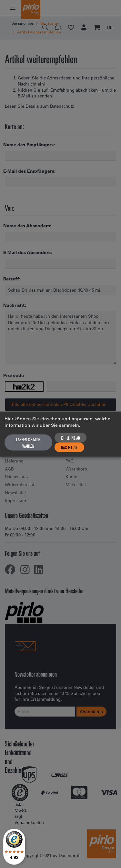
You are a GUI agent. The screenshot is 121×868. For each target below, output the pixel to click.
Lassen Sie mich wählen (28, 443)
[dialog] (60, 434)
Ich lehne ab (71, 438)
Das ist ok (69, 447)
